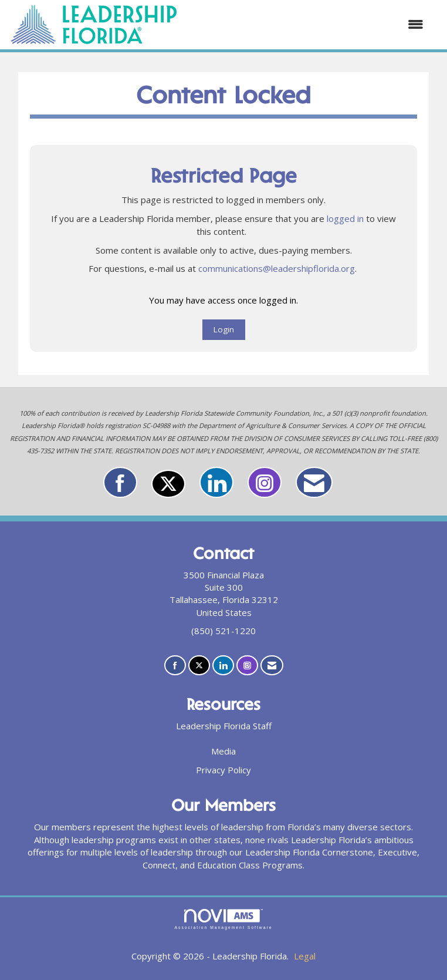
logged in (345, 218)
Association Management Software (223, 920)
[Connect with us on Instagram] (265, 482)
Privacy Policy (223, 770)
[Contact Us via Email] (314, 482)
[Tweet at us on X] (168, 484)
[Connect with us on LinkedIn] (216, 482)
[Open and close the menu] (307, 24)
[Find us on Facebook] (120, 482)
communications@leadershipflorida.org (277, 268)
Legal (305, 956)
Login (224, 329)
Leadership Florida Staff (224, 726)
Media (223, 751)
